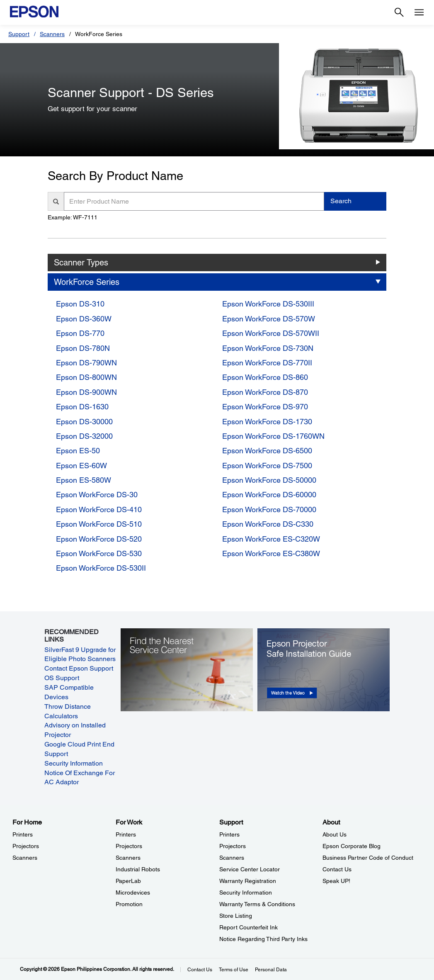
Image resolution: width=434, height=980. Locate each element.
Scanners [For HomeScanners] (25, 858)
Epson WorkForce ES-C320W (271, 539)
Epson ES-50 (78, 451)
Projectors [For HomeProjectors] (26, 846)
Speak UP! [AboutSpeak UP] (336, 881)
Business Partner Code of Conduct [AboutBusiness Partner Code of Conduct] (368, 858)
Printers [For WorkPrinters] (126, 834)
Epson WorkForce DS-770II (267, 363)
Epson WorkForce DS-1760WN (273, 436)
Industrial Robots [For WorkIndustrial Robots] (138, 869)
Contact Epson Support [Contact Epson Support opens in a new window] (79, 668)
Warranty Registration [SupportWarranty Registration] (248, 881)
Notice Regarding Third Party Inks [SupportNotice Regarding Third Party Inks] (263, 939)
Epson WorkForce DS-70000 (269, 509)
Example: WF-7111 (73, 217)
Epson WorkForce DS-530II (101, 568)
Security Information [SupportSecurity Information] (246, 892)
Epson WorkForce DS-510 (99, 524)
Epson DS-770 (80, 333)
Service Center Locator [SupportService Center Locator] (250, 869)
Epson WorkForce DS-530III (268, 304)
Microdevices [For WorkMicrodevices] (133, 892)
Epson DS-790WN (86, 363)
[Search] (399, 12)
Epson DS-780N (83, 348)
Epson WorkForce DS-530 (99, 553)
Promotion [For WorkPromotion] (129, 904)
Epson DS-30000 (84, 422)
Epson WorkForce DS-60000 (269, 495)
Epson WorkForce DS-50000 (269, 480)
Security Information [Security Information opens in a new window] (74, 763)
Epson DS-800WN (86, 377)
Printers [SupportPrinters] (229, 834)
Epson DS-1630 (82, 407)
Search (341, 201)
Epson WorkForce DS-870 (265, 392)
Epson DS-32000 (84, 436)
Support (19, 34)
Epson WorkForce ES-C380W (271, 553)
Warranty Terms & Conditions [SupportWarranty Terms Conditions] (257, 904)
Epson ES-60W (81, 466)
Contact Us (200, 970)
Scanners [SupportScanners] (232, 858)
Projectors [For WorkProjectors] (129, 846)
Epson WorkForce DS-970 (265, 407)
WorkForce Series (87, 282)
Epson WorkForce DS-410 (99, 509)
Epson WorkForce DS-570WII (271, 333)
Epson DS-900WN (86, 392)
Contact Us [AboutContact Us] (337, 869)
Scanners (52, 34)
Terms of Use (234, 970)
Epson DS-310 (80, 304)
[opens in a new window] (323, 669)
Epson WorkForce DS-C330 (268, 524)
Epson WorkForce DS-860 (265, 377)
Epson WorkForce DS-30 (97, 495)
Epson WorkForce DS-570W (269, 319)
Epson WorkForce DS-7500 (267, 466)
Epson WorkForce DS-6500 (267, 451)
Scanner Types (81, 263)
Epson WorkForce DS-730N (268, 348)
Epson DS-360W (84, 319)
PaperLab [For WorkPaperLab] (128, 881)
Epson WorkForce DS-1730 (267, 422)
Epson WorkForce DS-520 (99, 539)
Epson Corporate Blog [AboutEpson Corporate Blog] (352, 846)
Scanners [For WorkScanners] (128, 858)
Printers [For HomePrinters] (23, 834)
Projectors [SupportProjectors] (233, 846)
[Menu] (419, 12)
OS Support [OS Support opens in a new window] (62, 678)
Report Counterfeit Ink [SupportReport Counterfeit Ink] (249, 927)
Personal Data (271, 970)
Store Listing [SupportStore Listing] (236, 916)
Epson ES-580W (84, 480)
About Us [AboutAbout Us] (335, 834)
